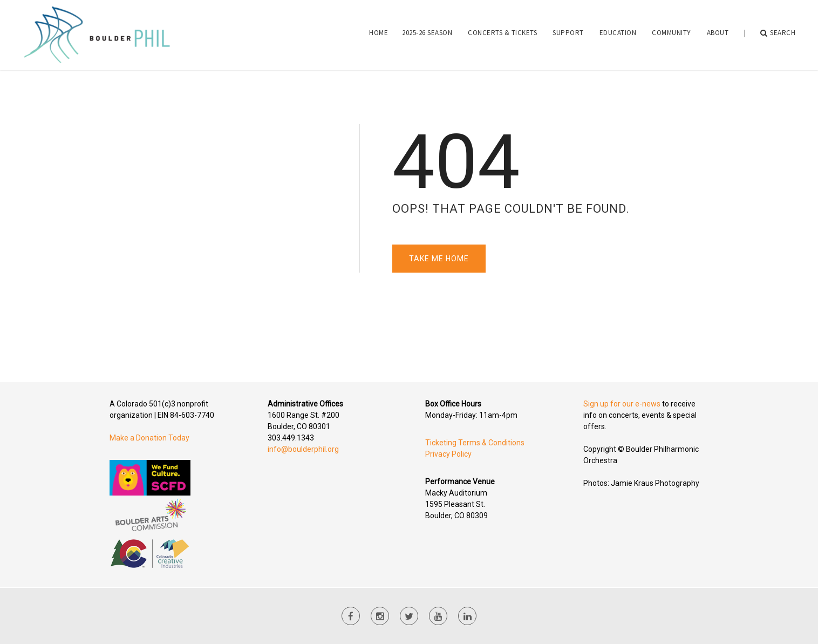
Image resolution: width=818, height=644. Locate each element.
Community (672, 33)
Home (379, 33)
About (718, 33)
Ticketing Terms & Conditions (475, 443)
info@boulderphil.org (303, 449)
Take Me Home (439, 259)
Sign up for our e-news (622, 404)
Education (618, 33)
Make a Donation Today (149, 438)
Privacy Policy (448, 454)
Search (778, 33)
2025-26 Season (427, 33)
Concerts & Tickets (502, 33)
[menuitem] (379, 33)
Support (568, 33)
